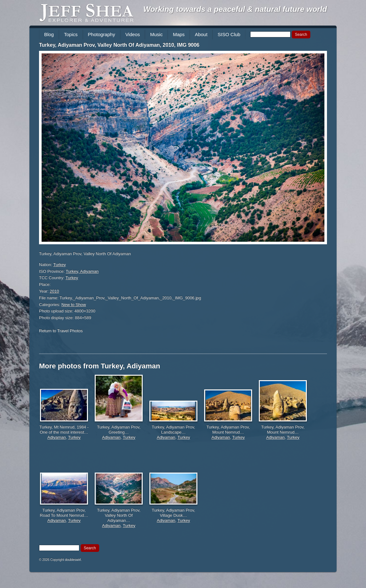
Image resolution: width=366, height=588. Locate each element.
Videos (133, 34)
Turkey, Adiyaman (82, 271)
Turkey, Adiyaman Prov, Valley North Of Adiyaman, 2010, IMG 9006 (119, 45)
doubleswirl (73, 560)
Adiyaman (57, 437)
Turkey (60, 265)
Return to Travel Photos (61, 331)
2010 (55, 291)
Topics (71, 34)
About (201, 34)
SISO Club (229, 34)
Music (156, 34)
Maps (179, 34)
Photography (102, 34)
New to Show (74, 305)
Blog (49, 34)
